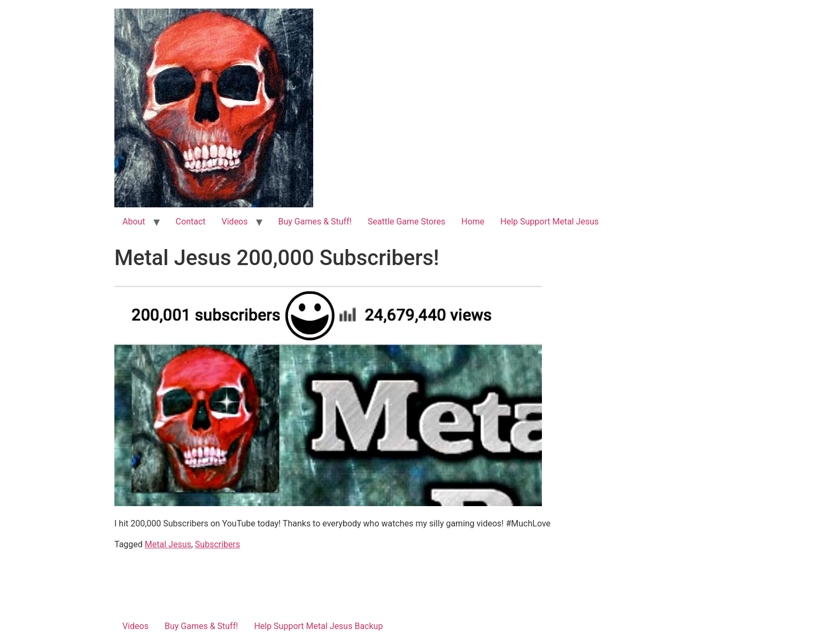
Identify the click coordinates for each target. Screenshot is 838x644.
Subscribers (218, 544)
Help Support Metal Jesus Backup (318, 626)
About (134, 222)
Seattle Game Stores (406, 222)
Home (473, 222)
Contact (191, 222)
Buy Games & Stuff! (315, 222)
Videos (235, 222)
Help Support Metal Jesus (549, 222)
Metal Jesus (168, 544)
